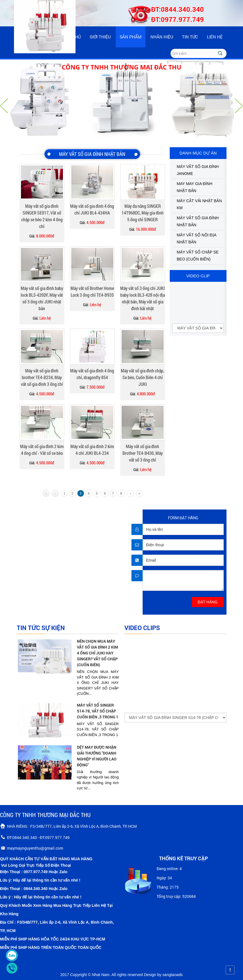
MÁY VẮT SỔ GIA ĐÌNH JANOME (198, 170)
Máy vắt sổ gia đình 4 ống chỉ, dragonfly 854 (92, 374)
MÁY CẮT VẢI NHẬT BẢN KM (199, 204)
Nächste (239, 106)
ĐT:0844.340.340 (177, 9)
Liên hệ (215, 37)
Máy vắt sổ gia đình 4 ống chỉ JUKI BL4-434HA (92, 209)
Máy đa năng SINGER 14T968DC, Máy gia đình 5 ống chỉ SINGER (143, 213)
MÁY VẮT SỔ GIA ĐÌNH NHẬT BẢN (198, 221)
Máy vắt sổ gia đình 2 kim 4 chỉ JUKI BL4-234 (92, 450)
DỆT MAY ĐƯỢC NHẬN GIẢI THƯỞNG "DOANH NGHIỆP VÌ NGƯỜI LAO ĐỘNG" (97, 756)
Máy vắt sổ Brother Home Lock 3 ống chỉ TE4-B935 (92, 291)
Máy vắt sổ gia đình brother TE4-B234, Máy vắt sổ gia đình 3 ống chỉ (42, 377)
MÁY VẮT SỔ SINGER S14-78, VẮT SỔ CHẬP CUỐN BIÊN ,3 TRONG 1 (98, 711)
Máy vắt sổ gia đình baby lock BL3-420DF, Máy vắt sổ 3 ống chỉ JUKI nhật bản (42, 298)
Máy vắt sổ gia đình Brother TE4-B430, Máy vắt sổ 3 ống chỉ (143, 453)
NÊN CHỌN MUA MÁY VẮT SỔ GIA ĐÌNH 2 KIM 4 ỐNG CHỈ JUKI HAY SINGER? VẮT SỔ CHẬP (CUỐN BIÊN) (97, 653)
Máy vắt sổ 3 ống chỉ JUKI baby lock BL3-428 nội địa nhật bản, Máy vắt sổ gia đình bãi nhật (143, 298)
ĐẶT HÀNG (208, 602)
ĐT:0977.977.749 (177, 19)
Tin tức (190, 37)
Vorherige (4, 106)
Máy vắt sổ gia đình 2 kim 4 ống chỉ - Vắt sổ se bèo (42, 450)
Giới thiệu (100, 37)
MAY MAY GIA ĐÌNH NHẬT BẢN (194, 187)
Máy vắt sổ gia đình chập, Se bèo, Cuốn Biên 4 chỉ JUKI (142, 377)
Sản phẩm (131, 37)
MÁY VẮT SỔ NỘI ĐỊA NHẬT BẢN (196, 238)
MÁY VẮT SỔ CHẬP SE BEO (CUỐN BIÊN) (198, 256)
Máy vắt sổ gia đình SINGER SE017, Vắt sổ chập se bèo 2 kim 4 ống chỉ (42, 216)
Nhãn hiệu (162, 37)
